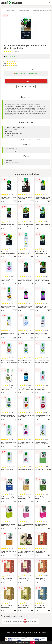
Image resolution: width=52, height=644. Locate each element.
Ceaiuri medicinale (11, 10)
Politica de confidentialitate (27, 632)
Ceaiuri (2, 10)
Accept (33, 642)
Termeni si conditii (11, 632)
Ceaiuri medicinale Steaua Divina (42, 10)
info (15, 201)
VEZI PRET (26, 81)
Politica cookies (41, 632)
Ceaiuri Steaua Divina (25, 10)
